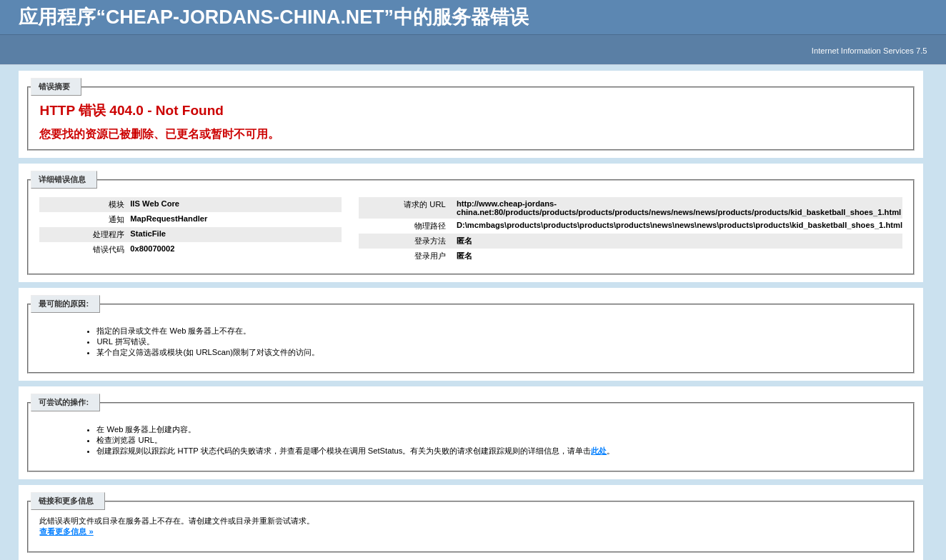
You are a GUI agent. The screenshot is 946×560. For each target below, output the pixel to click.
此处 (599, 451)
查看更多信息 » (66, 531)
